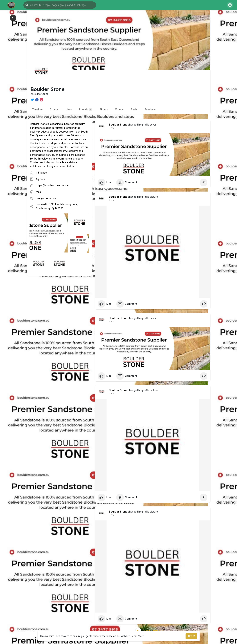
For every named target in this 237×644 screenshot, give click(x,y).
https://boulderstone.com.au (53, 185)
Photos (104, 110)
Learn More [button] (137, 636)
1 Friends (41, 173)
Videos (119, 110)
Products (150, 110)
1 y (110, 128)
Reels (134, 110)
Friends (86, 110)
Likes (69, 110)
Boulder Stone (118, 125)
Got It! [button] (191, 636)
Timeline (37, 110)
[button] (60, 5)
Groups (54, 110)
